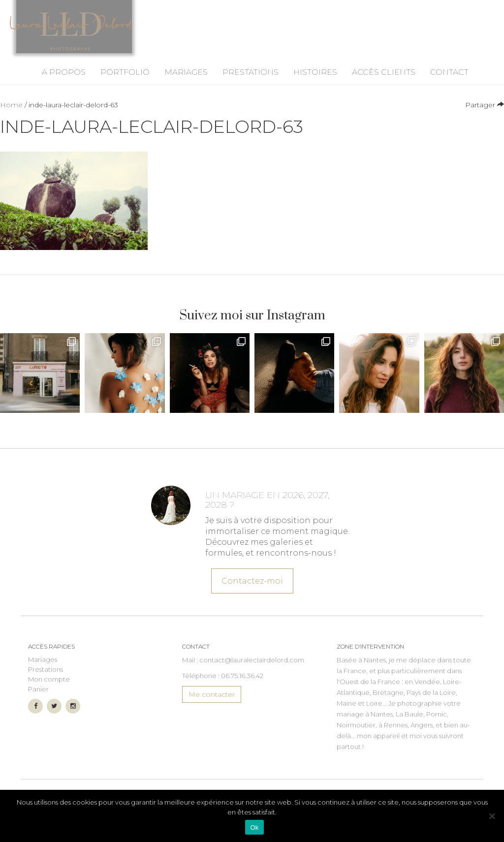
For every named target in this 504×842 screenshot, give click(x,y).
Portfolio (125, 87)
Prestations (251, 87)
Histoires (315, 87)
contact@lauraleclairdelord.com (252, 675)
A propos (64, 87)
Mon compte (49, 694)
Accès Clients (384, 87)
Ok (254, 827)
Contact (449, 87)
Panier (38, 704)
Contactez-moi (252, 594)
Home (11, 120)
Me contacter (212, 709)
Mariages (186, 87)
